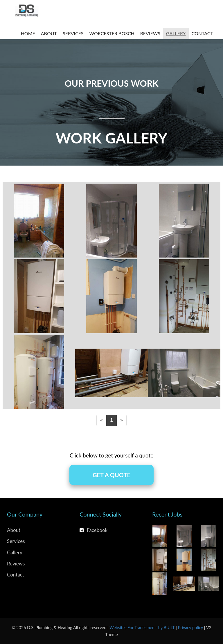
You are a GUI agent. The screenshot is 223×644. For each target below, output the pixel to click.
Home (28, 33)
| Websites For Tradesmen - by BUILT (142, 628)
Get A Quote (111, 475)
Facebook (93, 530)
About (49, 33)
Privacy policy (191, 628)
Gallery (176, 33)
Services (73, 33)
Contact (203, 33)
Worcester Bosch (112, 33)
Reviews (150, 33)
